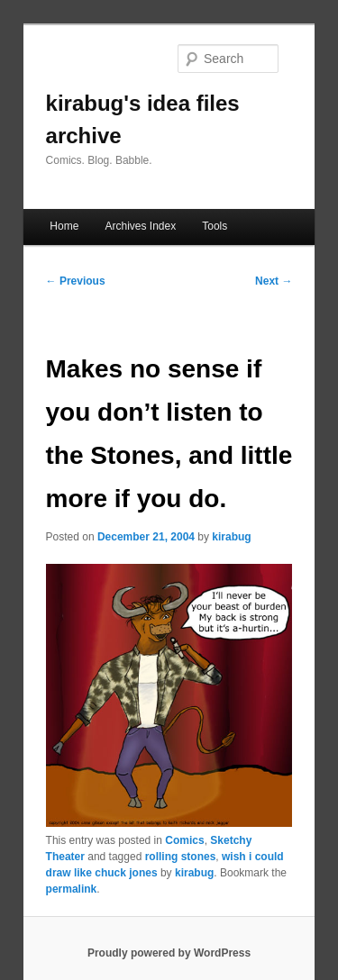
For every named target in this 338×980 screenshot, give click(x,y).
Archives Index (140, 226)
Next (274, 281)
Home (64, 226)
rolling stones (181, 857)
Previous (76, 281)
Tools (215, 226)
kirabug (231, 537)
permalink (72, 889)
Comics (184, 840)
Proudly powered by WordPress (169, 953)
